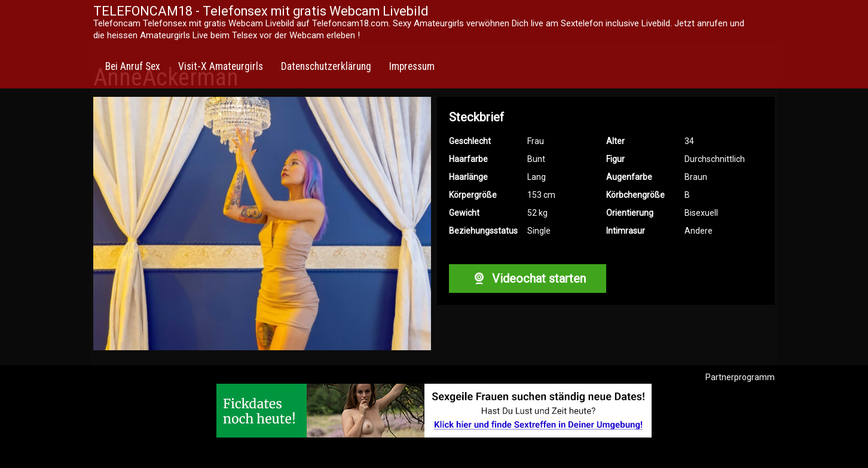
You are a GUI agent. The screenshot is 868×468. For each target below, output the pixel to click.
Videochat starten (527, 279)
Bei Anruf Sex (133, 66)
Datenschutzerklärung (326, 66)
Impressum (412, 66)
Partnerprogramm (740, 377)
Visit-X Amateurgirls (221, 66)
